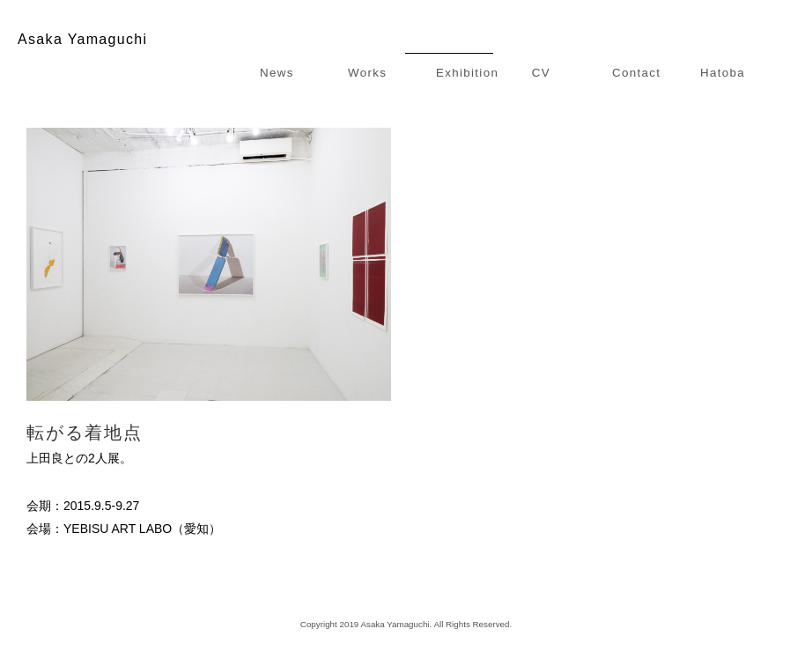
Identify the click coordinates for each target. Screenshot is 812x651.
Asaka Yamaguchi (82, 39)
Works (367, 73)
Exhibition (467, 73)
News (277, 73)
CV (541, 73)
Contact (636, 73)
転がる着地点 (85, 433)
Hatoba (723, 73)
